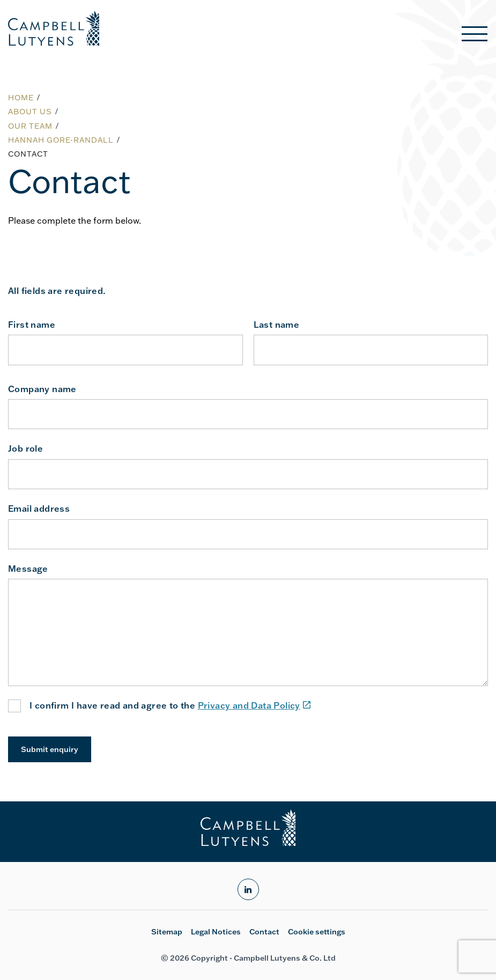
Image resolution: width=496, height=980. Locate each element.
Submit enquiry (50, 749)
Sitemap (167, 932)
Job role (25, 448)
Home (21, 98)
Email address (39, 509)
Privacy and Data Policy (254, 705)
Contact (264, 932)
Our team (30, 126)
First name (32, 325)
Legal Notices (216, 932)
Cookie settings (317, 932)
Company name (42, 389)
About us (30, 112)
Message (28, 569)
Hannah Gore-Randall (61, 140)
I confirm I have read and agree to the (170, 706)
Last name (277, 325)
